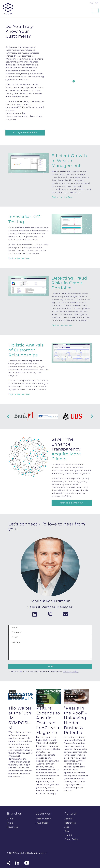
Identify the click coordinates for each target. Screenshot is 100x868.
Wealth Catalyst (43, 819)
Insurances (42, 697)
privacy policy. (71, 671)
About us (69, 819)
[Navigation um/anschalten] (95, 10)
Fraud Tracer (42, 823)
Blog (67, 831)
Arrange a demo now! (25, 132)
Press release (43, 701)
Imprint (68, 835)
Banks (13, 692)
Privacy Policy (71, 839)
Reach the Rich (16, 697)
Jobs (67, 827)
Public (40, 705)
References (70, 823)
